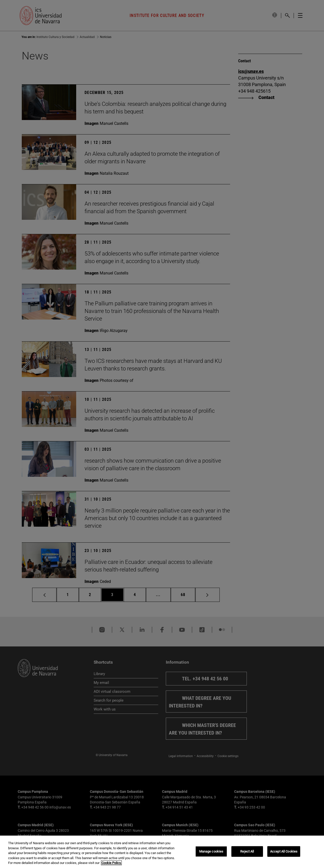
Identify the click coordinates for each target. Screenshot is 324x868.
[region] (162, 852)
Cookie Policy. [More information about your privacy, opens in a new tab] (111, 863)
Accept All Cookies (284, 851)
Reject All (247, 851)
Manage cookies (211, 851)
